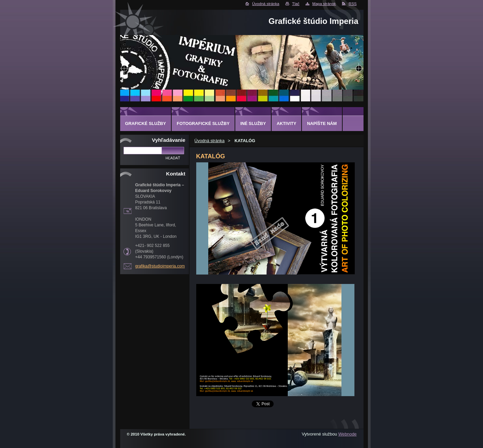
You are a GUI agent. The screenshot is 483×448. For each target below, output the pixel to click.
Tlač (296, 4)
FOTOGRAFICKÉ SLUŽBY (203, 123)
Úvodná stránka (266, 4)
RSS (353, 4)
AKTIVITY (286, 123)
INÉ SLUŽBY (253, 123)
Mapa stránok (324, 4)
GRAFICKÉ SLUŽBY (146, 123)
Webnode (348, 434)
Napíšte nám (322, 123)
